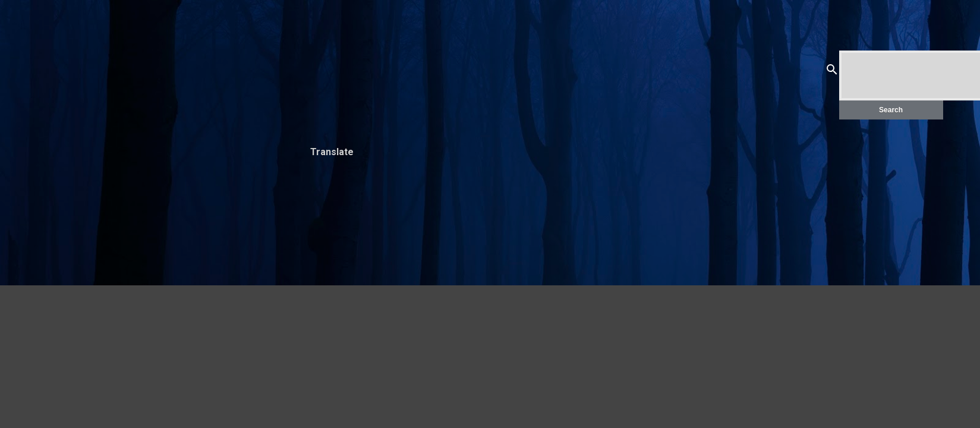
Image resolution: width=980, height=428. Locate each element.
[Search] (832, 72)
